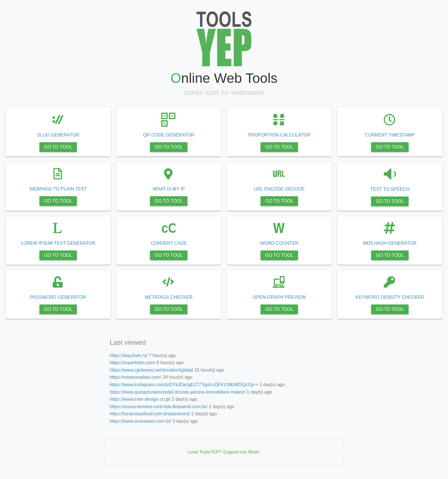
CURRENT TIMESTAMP (399, 135)
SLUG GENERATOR (121, 135)
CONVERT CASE (213, 243)
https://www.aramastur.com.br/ (32, 343)
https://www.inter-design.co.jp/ (32, 313)
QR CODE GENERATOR (213, 135)
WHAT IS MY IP (213, 189)
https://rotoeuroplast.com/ (28, 282)
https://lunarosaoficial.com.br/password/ (38, 333)
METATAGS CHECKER (213, 297)
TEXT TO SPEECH (399, 189)
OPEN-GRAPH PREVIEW (306, 297)
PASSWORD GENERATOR (121, 297)
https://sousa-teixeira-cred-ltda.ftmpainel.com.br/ (38, 323)
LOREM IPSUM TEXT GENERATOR (121, 243)
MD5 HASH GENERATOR (399, 243)
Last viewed (17, 242)
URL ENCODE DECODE (306, 189)
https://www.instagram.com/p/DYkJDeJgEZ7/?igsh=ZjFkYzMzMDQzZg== (38, 292)
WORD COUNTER (306, 243)
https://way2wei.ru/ (22, 252)
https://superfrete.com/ (26, 262)
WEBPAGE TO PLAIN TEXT (121, 189)
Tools (10, 5)
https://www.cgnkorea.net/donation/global (38, 272)
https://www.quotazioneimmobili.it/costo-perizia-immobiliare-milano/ (38, 302)
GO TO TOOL (121, 147)
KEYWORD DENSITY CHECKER (399, 297)
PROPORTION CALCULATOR (306, 135)
